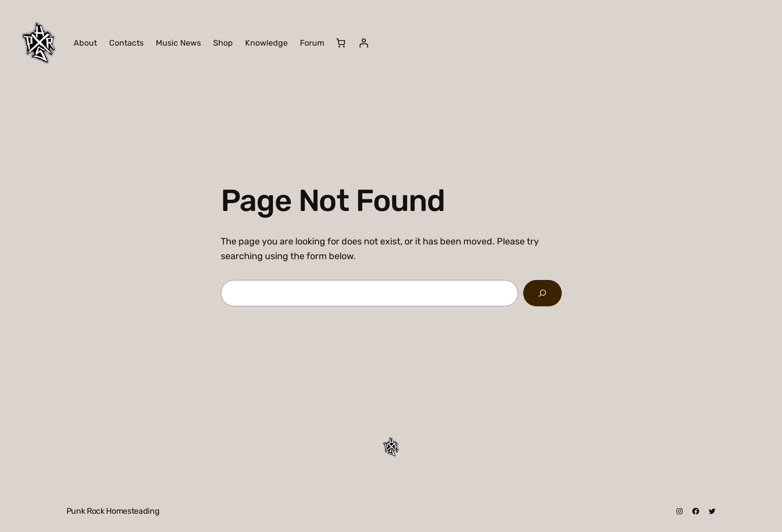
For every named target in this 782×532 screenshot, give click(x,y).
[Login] (364, 43)
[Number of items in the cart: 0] (341, 43)
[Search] (542, 293)
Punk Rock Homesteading (113, 511)
